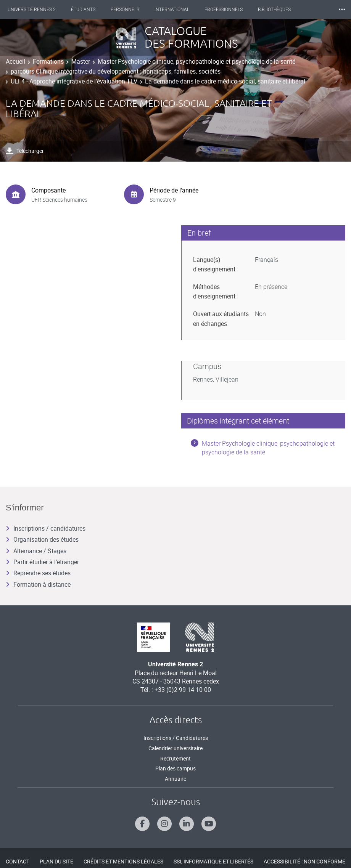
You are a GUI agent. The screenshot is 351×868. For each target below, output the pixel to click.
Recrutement (175, 758)
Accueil (15, 61)
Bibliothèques (274, 10)
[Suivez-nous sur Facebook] (142, 824)
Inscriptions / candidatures (46, 528)
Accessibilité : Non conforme (304, 861)
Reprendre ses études (38, 573)
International (172, 10)
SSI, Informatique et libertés (213, 861)
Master (81, 61)
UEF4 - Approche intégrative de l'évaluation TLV (74, 81)
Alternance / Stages (36, 551)
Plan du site (56, 861)
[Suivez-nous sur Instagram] (164, 824)
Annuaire (175, 779)
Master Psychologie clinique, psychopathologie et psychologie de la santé (196, 61)
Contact (18, 861)
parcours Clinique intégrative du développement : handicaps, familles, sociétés (116, 71)
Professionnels (224, 10)
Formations (48, 61)
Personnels (125, 10)
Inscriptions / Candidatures (176, 738)
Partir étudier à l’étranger (42, 562)
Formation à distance (38, 584)
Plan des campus (175, 768)
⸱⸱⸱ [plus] (342, 9)
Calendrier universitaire (175, 748)
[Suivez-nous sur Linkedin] (187, 824)
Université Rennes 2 (32, 10)
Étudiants (83, 10)
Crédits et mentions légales (123, 861)
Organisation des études (42, 539)
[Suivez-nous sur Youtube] (209, 824)
